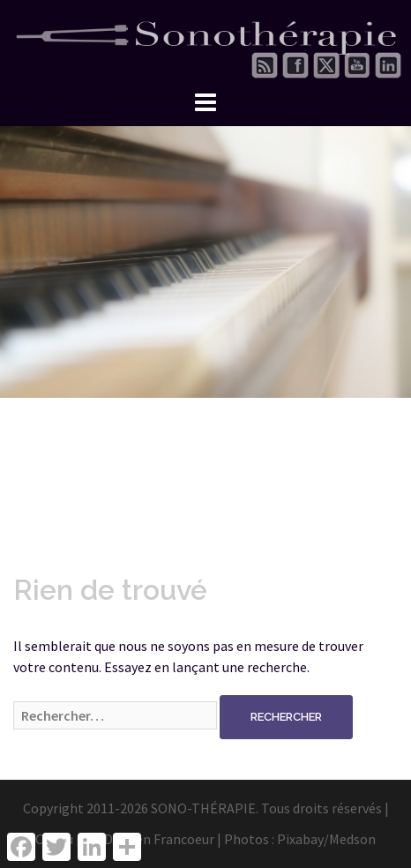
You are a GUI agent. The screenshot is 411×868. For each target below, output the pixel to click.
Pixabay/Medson (326, 839)
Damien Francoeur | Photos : (191, 839)
